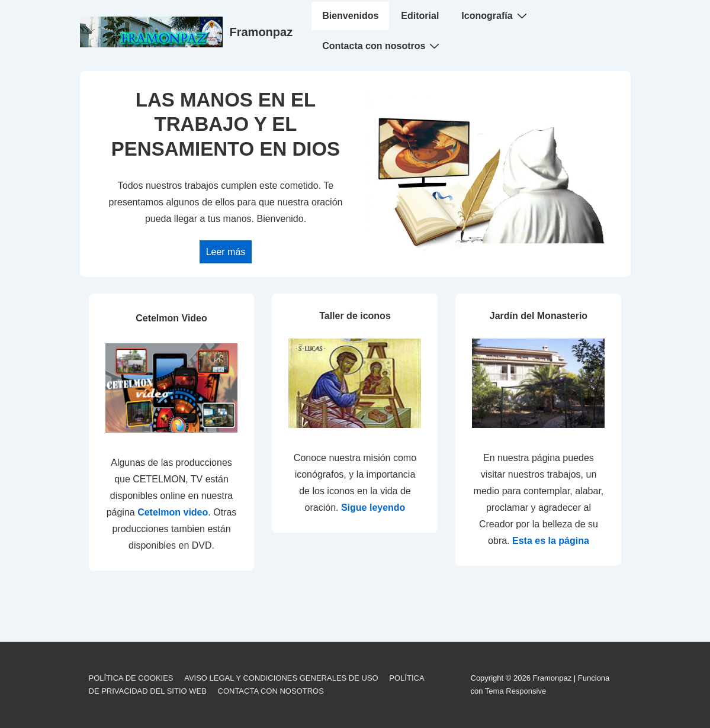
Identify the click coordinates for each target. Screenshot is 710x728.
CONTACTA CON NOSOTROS (271, 691)
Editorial (420, 16)
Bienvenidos (350, 16)
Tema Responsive (515, 691)
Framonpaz (261, 32)
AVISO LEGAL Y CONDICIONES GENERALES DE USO (281, 678)
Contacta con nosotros (382, 46)
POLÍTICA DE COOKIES (131, 678)
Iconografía (495, 15)
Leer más (226, 252)
